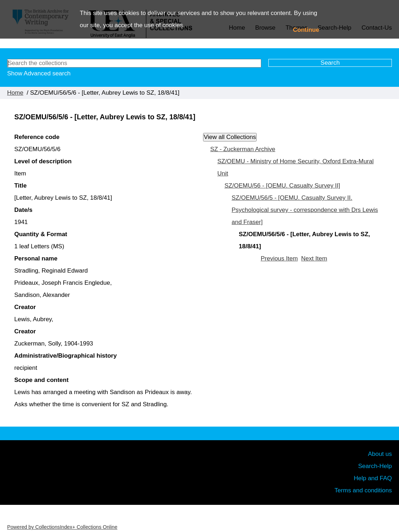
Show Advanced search (39, 73)
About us (380, 454)
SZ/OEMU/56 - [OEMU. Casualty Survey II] (282, 186)
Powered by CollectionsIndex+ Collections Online (62, 527)
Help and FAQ (373, 478)
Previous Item (279, 258)
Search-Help (375, 466)
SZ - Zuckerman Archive (243, 149)
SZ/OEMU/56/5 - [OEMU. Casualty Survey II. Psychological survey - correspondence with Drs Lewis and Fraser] (305, 210)
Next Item (314, 258)
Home (15, 93)
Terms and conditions (363, 490)
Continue (306, 30)
